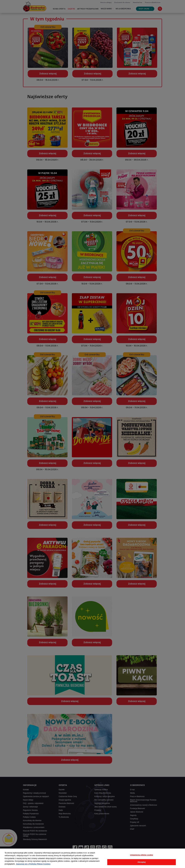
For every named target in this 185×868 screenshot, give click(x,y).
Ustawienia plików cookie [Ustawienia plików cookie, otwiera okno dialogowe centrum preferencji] (142, 855)
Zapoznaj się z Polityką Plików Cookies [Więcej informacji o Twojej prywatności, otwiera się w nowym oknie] (33, 864)
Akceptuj (142, 862)
